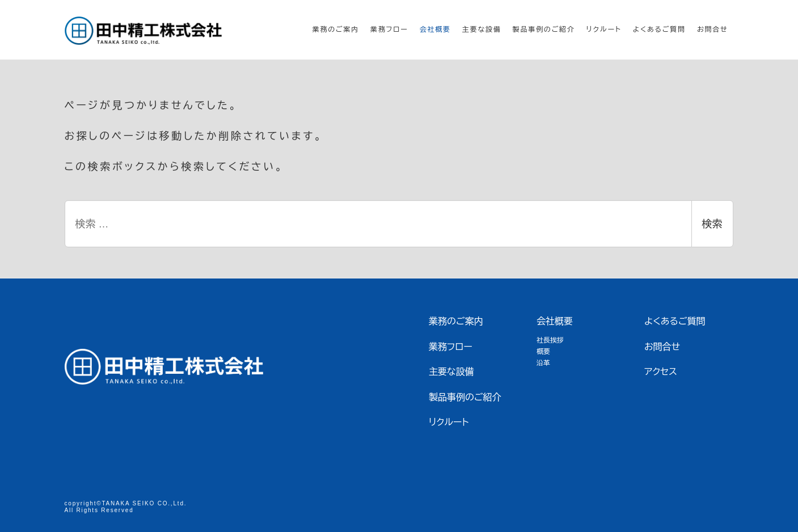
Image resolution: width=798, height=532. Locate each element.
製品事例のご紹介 (465, 397)
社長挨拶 (550, 340)
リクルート (449, 422)
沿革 (543, 363)
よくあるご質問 (675, 321)
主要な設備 (451, 372)
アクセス (661, 372)
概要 (543, 352)
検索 (712, 224)
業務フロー (451, 347)
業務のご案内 (456, 321)
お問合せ (662, 347)
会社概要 (555, 321)
